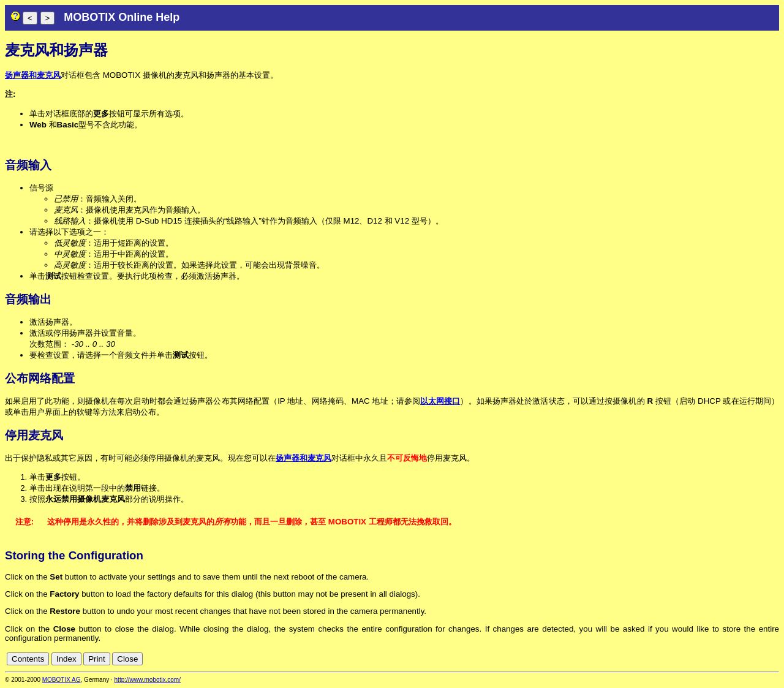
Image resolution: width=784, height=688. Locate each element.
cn (692, 659)
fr (743, 659)
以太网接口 (440, 401)
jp (762, 659)
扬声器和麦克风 (33, 75)
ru (774, 659)
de (706, 659)
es (733, 659)
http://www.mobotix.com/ (148, 680)
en (719, 659)
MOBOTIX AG (62, 680)
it (752, 659)
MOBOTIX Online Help (122, 17)
